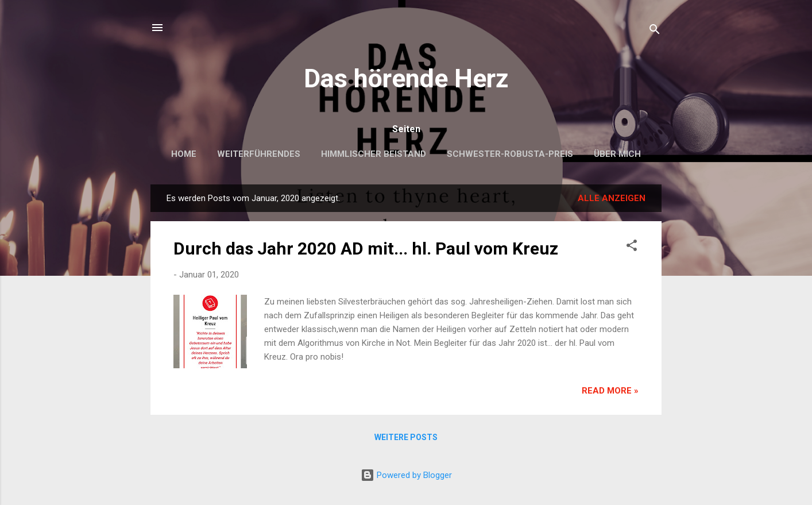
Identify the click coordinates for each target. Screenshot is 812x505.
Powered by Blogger (406, 475)
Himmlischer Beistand (374, 154)
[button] (632, 247)
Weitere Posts (406, 437)
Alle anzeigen (612, 198)
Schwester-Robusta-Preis (510, 154)
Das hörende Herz (406, 78)
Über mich (617, 154)
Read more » (610, 391)
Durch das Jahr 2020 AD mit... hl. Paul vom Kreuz (366, 248)
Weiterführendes (259, 154)
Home (184, 154)
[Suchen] (655, 31)
